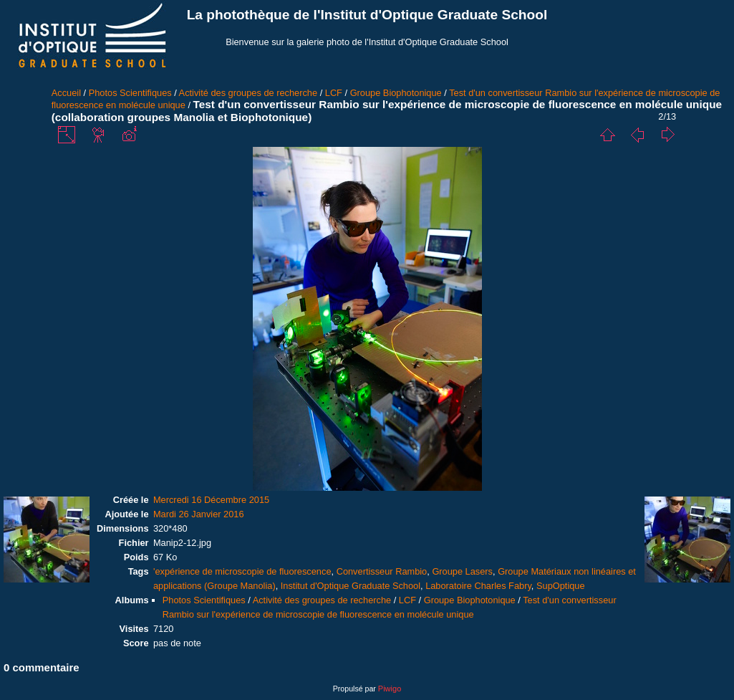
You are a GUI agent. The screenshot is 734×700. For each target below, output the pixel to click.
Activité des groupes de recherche (248, 93)
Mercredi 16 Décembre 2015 (211, 500)
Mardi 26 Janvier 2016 (199, 514)
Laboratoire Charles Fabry (478, 586)
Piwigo (390, 689)
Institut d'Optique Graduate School (351, 586)
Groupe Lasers (462, 571)
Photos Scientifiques (130, 93)
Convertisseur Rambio (382, 571)
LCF (334, 93)
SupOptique (561, 586)
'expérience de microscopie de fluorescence (242, 571)
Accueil (66, 93)
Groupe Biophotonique (396, 93)
